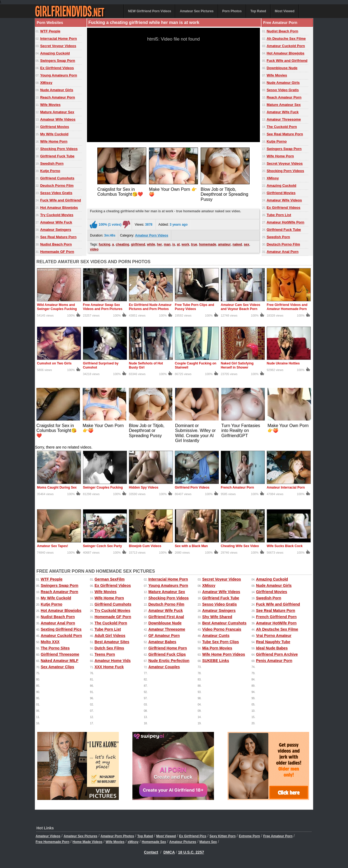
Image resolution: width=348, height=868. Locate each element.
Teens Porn (105, 654)
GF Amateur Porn (164, 636)
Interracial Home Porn (59, 39)
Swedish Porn (52, 163)
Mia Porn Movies (217, 648)
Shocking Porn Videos (59, 149)
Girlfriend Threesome (60, 654)
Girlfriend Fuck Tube (57, 156)
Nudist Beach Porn (56, 244)
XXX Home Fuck (109, 667)
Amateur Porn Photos (117, 836)
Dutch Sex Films (109, 648)
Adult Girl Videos (110, 636)
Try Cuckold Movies (57, 215)
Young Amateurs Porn (59, 75)
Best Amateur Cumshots (224, 623)
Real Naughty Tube (273, 642)
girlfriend (138, 244)
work (185, 244)
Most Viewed (285, 11)
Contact (151, 852)
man (167, 244)
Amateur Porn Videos (152, 235)
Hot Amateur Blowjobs (59, 208)
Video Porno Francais (222, 629)
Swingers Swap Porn (58, 61)
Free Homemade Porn (52, 842)
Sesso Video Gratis (56, 193)
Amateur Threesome (284, 119)
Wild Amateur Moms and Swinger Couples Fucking (57, 307)
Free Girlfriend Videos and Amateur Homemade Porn (287, 307)
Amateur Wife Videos (58, 119)
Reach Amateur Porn (58, 97)
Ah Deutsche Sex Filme (286, 39)
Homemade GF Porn (57, 252)
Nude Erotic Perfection (169, 661)
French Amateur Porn (237, 487)
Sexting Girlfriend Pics (61, 629)
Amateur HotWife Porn (286, 222)
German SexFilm (110, 579)
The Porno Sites (55, 648)
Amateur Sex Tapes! (53, 546)
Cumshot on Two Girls (54, 363)
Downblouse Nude (282, 68)
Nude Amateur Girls (57, 90)
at (178, 244)
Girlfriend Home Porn (168, 648)
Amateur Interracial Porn (286, 487)
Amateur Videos (48, 836)
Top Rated (258, 11)
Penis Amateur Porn (274, 661)
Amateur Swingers (56, 230)
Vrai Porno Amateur (274, 636)
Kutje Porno (50, 171)
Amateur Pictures (183, 842)
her (159, 244)
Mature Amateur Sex (57, 112)
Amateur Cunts (216, 636)
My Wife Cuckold (54, 134)
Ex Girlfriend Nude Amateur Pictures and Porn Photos (150, 307)
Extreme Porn (249, 836)
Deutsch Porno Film (57, 185)
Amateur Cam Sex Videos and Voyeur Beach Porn (240, 307)
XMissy (46, 83)
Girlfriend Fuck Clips (167, 654)
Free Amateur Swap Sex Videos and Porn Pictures (103, 307)
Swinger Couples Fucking (103, 487)
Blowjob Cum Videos (145, 546)
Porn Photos (232, 11)
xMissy (133, 842)
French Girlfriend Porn (276, 617)
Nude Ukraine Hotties (283, 363)
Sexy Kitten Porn (223, 836)
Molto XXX (50, 642)
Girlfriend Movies (55, 127)
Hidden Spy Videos (144, 487)
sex (247, 244)
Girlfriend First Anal (166, 617)
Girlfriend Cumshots (57, 178)
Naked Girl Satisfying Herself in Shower (237, 365)
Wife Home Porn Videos (224, 654)
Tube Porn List (279, 215)
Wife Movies (50, 105)
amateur (224, 244)
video (94, 249)
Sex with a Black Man (191, 546)
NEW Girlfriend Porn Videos (150, 11)
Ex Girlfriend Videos (57, 68)
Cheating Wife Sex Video (240, 546)
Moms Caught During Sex (57, 487)
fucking (105, 244)
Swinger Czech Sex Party (102, 546)
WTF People (50, 31)
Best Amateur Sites (112, 642)
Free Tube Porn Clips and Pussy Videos (194, 307)
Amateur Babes (162, 642)
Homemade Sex (154, 842)
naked (237, 244)
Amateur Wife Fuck (56, 222)
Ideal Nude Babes (272, 648)
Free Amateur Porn (278, 836)
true (194, 244)
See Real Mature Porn (58, 237)
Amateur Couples (164, 667)
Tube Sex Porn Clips (221, 642)
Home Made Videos (88, 842)
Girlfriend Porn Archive (277, 654)
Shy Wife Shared (217, 617)
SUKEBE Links (216, 661)
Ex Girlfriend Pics (193, 836)
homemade (208, 244)
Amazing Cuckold (55, 53)
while (151, 244)
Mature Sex (208, 842)
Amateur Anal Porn (283, 252)
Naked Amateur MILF (60, 661)
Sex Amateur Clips (58, 667)
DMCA (169, 852)
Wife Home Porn (54, 141)
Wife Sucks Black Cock (285, 546)
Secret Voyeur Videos (58, 46)
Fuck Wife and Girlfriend (61, 200)
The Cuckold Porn (282, 127)
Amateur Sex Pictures (197, 11)
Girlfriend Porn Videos (192, 487)
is (174, 244)
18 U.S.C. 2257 (191, 852)
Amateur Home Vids (113, 661)
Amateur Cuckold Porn (286, 46)
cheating (122, 244)
